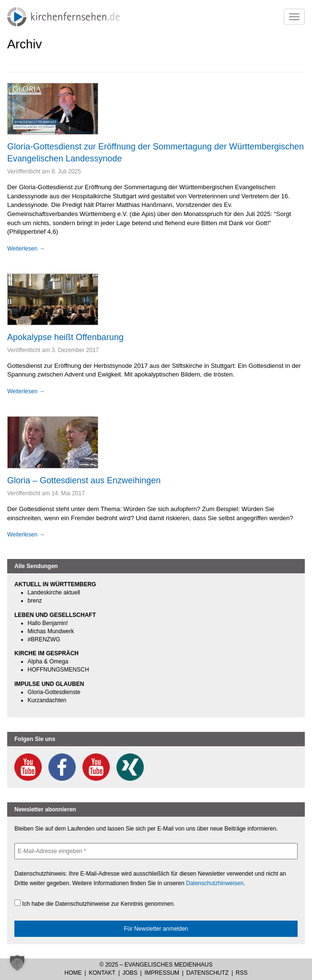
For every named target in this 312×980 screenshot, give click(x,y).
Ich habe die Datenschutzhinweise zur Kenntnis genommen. (95, 903)
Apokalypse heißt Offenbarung (65, 337)
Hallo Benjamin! (48, 623)
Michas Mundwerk (51, 631)
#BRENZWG (44, 639)
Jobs (130, 973)
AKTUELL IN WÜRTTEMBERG (55, 584)
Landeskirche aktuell (54, 593)
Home (73, 973)
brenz (35, 601)
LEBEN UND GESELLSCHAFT (55, 615)
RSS (242, 973)
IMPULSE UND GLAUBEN (49, 684)
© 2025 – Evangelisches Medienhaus (156, 965)
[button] (17, 963)
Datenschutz (208, 973)
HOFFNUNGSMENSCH (58, 670)
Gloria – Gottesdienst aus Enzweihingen (84, 480)
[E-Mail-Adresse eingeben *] (156, 851)
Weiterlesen (26, 249)
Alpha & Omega (48, 661)
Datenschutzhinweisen (215, 883)
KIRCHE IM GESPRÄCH (46, 653)
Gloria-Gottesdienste (54, 692)
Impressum (162, 973)
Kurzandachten (47, 700)
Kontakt (102, 973)
